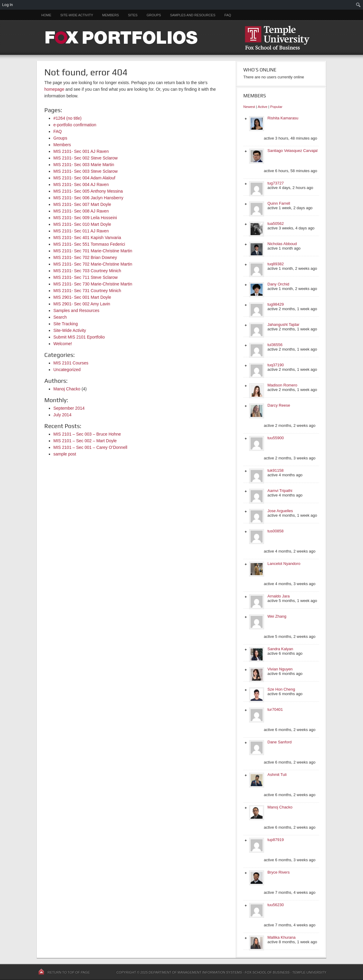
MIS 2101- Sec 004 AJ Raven (81, 184)
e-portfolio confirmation (75, 125)
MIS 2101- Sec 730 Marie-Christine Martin (93, 284)
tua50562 (276, 224)
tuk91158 (276, 470)
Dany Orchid (278, 284)
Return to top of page (68, 972)
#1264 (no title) (67, 118)
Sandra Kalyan (280, 649)
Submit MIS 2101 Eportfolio (79, 337)
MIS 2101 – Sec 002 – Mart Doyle (85, 441)
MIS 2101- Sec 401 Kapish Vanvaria (87, 238)
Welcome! (63, 344)
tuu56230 (276, 905)
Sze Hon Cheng (281, 689)
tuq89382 (276, 264)
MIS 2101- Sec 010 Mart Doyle (82, 224)
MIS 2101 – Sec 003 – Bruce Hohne (87, 434)
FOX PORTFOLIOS (181, 38)
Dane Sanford (279, 742)
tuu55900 (276, 438)
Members (111, 15)
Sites (133, 15)
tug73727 (276, 183)
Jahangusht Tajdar (283, 325)
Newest (249, 107)
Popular (276, 107)
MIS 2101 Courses (71, 363)
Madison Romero (282, 385)
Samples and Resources (193, 15)
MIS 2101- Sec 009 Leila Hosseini (85, 218)
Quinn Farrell (279, 203)
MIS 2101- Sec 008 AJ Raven (81, 211)
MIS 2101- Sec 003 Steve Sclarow (85, 171)
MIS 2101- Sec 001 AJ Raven (81, 151)
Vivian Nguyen (280, 669)
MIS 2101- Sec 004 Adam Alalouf (84, 178)
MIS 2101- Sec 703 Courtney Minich (87, 271)
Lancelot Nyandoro (284, 564)
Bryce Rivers (279, 872)
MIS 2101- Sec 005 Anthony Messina (88, 191)
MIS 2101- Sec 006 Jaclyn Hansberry (88, 198)
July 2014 (62, 415)
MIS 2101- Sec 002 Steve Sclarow (85, 158)
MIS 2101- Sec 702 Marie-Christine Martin (93, 264)
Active (263, 107)
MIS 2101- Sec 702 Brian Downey (85, 257)
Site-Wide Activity (77, 15)
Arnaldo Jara (279, 596)
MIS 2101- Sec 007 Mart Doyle (82, 204)
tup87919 (276, 840)
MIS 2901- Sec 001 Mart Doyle (82, 297)
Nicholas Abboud (282, 244)
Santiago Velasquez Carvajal (292, 151)
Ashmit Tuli (277, 775)
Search (60, 317)
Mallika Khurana (281, 937)
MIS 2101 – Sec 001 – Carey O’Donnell (90, 447)
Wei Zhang (277, 616)
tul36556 (275, 345)
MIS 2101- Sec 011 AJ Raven (81, 231)
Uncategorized (67, 370)
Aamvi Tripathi (280, 491)
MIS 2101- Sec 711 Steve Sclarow (85, 277)
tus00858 (276, 531)
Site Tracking (66, 324)
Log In (8, 5)
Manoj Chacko (67, 389)
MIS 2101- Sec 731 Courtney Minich (87, 291)
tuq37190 (276, 365)
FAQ (228, 15)
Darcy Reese (279, 405)
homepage (54, 89)
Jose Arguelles (280, 511)
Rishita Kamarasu (283, 118)
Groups (154, 15)
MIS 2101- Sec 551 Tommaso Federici (89, 244)
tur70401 (275, 709)
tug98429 (276, 304)
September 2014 (69, 408)
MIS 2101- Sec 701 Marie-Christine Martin (93, 251)
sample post (65, 454)
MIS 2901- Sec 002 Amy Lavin (82, 304)
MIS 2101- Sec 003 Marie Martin (84, 165)
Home (46, 15)
